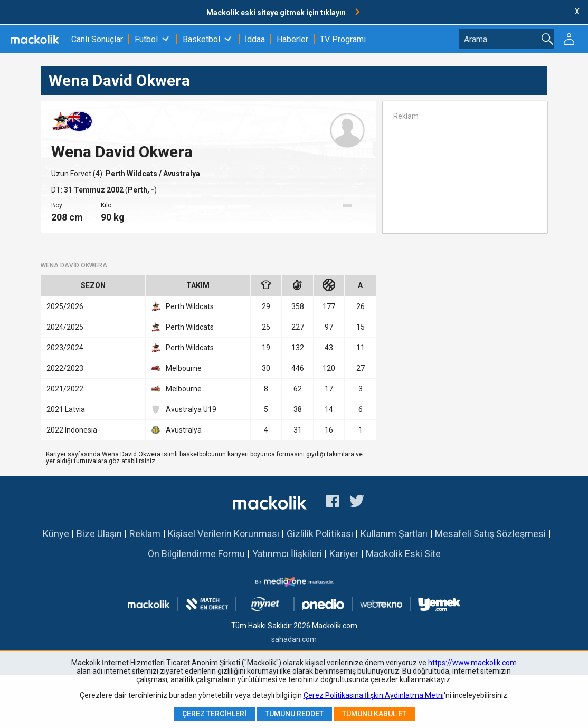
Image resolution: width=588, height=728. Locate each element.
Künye (56, 534)
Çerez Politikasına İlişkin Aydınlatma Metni (374, 695)
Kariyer (344, 554)
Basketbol (201, 39)
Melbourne (176, 368)
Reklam (145, 534)
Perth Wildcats (132, 174)
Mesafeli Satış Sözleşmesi (490, 534)
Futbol (146, 39)
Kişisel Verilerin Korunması (224, 534)
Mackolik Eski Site (403, 554)
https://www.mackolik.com (472, 663)
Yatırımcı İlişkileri (287, 554)
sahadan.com (294, 639)
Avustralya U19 (184, 409)
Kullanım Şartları (394, 534)
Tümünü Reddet (294, 714)
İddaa (255, 39)
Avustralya (176, 430)
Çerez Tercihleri (214, 714)
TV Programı (343, 39)
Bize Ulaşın (99, 534)
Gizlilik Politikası (320, 534)
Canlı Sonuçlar (97, 39)
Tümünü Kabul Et (374, 714)
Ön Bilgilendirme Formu (196, 554)
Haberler (292, 39)
